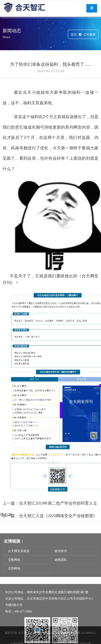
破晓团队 (61, 566)
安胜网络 (14, 575)
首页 (74, 35)
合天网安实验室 (19, 557)
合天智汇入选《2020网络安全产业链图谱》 (58, 525)
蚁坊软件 (61, 557)
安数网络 (14, 566)
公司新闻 (89, 35)
